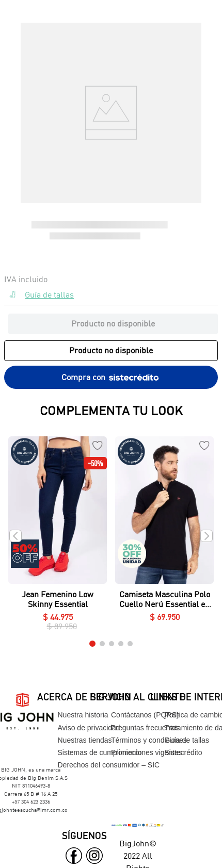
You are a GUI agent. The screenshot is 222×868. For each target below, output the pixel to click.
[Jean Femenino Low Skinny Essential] (58, 536)
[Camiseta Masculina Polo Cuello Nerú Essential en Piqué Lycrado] (164, 536)
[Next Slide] (207, 536)
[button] (111, 297)
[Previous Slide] (15, 536)
